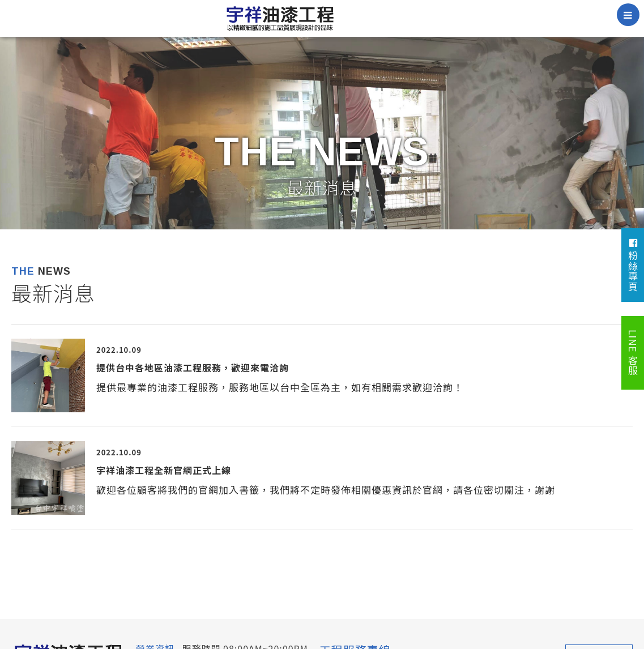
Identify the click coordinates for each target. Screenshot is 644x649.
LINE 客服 (633, 353)
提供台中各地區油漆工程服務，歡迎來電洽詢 (193, 368)
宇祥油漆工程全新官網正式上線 (164, 470)
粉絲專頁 (633, 265)
